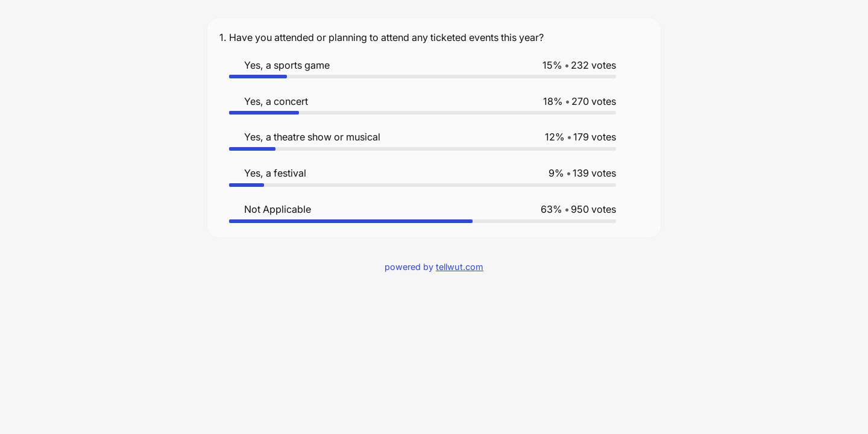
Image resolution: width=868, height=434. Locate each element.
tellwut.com (460, 267)
